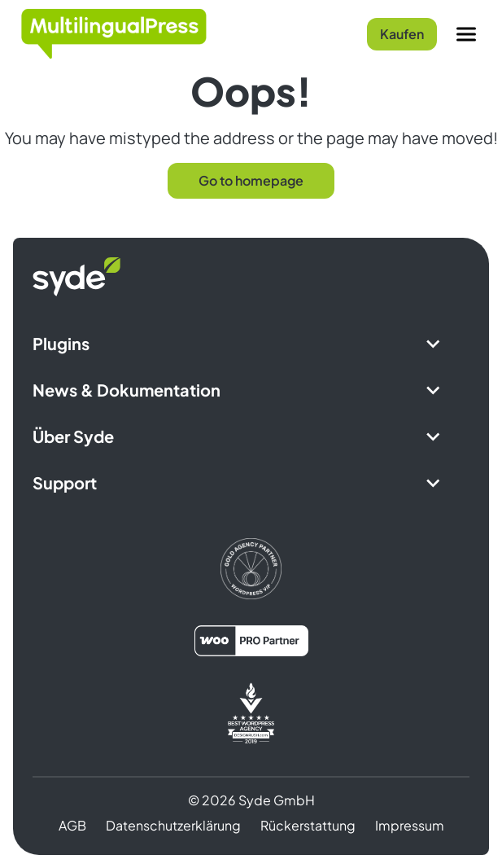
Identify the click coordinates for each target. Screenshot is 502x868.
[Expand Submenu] (433, 344)
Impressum (410, 825)
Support (65, 482)
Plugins (61, 343)
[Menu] (466, 34)
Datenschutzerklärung (173, 825)
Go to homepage (251, 180)
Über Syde (73, 436)
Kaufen (402, 34)
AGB (72, 825)
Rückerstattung (308, 825)
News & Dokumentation (127, 390)
